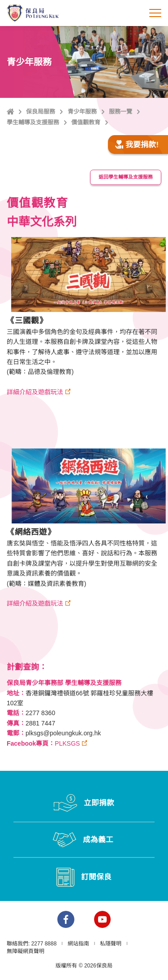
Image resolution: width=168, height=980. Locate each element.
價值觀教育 (86, 122)
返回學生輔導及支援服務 (126, 177)
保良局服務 (41, 112)
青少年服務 (82, 112)
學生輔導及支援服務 (33, 122)
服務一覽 (121, 112)
